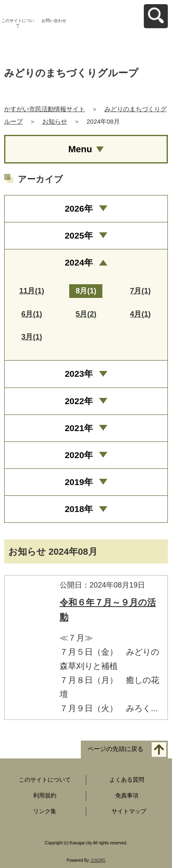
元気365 (98, 860)
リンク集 (45, 811)
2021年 (79, 428)
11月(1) (31, 291)
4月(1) (140, 314)
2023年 (79, 374)
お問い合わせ (54, 21)
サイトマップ (129, 811)
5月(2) (86, 314)
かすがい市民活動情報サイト (45, 109)
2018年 (79, 509)
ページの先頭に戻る (115, 749)
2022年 (79, 401)
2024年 (79, 262)
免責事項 (127, 795)
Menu (80, 149)
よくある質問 (127, 780)
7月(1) (140, 291)
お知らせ (55, 121)
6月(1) (31, 314)
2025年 (79, 235)
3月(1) (31, 337)
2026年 (79, 208)
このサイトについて (18, 23)
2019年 (79, 482)
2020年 (79, 455)
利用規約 (45, 795)
